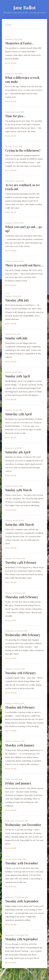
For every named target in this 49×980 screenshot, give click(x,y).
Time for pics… (15, 116)
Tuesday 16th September (22, 901)
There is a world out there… (24, 265)
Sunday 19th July (17, 338)
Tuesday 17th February (21, 673)
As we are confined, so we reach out (23, 187)
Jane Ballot (24, 7)
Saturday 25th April (18, 414)
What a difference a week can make (22, 80)
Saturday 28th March (20, 524)
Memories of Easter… (20, 43)
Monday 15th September (22, 939)
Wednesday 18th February (23, 635)
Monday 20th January (20, 745)
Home (8, 25)
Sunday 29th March (18, 490)
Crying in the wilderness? (23, 150)
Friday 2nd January (18, 783)
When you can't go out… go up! (24, 229)
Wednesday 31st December (23, 825)
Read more (11, 63)
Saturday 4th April (18, 452)
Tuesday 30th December (22, 863)
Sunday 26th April (18, 376)
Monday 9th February (20, 707)
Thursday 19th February (22, 597)
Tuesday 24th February (21, 562)
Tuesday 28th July (17, 300)
